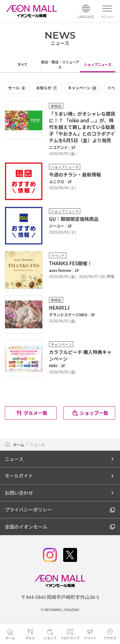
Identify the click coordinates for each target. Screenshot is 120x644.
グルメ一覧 (32, 413)
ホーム (15, 444)
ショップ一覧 (90, 413)
